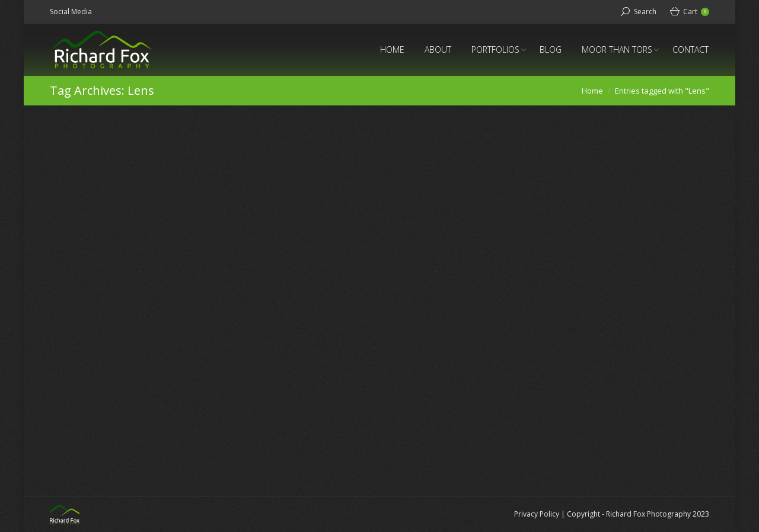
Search (645, 12)
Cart (696, 12)
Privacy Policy (537, 514)
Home (592, 91)
